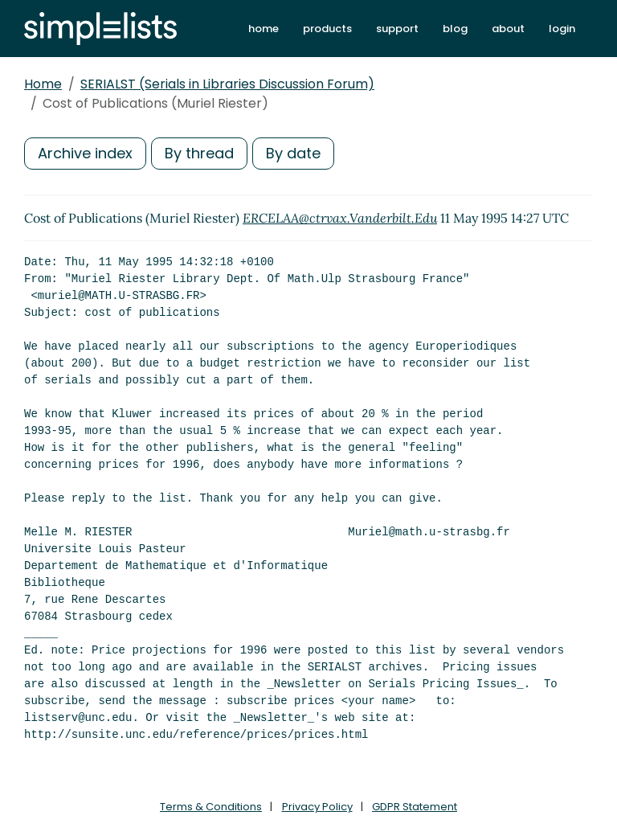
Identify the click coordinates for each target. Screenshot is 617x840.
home (264, 29)
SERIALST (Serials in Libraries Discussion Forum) (227, 84)
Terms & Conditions (211, 807)
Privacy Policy (317, 807)
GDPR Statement (415, 807)
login (562, 29)
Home (43, 84)
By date (293, 153)
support (397, 29)
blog (455, 29)
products (327, 29)
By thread (199, 153)
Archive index (85, 153)
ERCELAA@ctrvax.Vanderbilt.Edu (340, 218)
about (508, 29)
